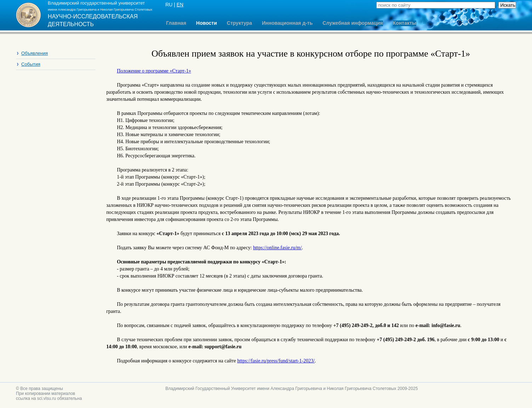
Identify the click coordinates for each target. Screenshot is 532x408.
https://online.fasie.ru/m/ (278, 248)
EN (180, 5)
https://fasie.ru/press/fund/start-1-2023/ (276, 361)
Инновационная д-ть (287, 23)
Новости (207, 23)
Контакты (405, 23)
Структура (239, 23)
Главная (176, 23)
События (31, 64)
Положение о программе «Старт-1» (154, 71)
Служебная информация (353, 23)
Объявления (35, 53)
